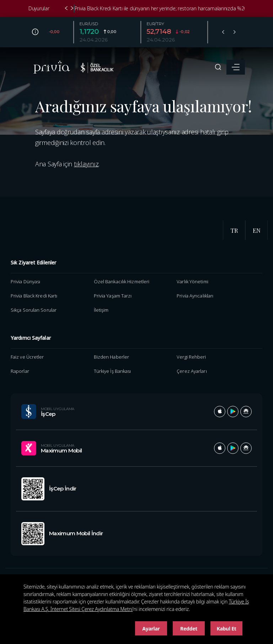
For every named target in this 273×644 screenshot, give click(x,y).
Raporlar (20, 371)
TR (234, 230)
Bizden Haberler (111, 357)
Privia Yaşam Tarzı (113, 296)
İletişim (101, 310)
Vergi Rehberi (191, 357)
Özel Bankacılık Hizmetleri (122, 281)
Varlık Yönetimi (192, 281)
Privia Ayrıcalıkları (195, 296)
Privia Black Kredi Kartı (34, 296)
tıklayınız (86, 164)
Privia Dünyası (25, 281)
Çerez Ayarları (192, 371)
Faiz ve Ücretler (27, 357)
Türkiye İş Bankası (113, 371)
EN (257, 230)
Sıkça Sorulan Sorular (34, 310)
